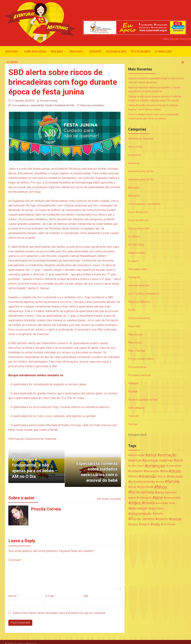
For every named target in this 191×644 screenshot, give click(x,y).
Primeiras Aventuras (140, 375)
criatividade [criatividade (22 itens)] (175, 466)
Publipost (133, 383)
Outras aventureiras (139, 318)
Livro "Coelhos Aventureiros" (144, 294)
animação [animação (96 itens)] (168, 455)
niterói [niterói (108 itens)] (149, 503)
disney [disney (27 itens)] (134, 476)
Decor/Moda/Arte (116, 52)
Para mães (57, 52)
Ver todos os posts (109, 499)
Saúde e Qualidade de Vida (60, 105)
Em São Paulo (136, 245)
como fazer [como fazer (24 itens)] (137, 466)
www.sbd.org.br (99, 362)
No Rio (132, 310)
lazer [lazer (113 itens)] (159, 498)
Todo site (133, 416)
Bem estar (134, 188)
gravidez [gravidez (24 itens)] (172, 492)
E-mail (51, 596)
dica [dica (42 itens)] (165, 471)
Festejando (134, 277)
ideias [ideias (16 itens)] (133, 498)
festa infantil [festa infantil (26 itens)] (146, 487)
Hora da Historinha (139, 285)
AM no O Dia (135, 147)
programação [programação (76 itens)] (141, 514)
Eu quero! (12, 62)
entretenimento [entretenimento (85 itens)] (143, 482)
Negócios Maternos (139, 302)
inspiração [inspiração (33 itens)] (145, 498)
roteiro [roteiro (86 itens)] (163, 519)
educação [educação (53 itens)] (176, 476)
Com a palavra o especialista (28, 105)
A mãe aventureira (35, 52)
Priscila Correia (49, 101)
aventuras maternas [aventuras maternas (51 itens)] (159, 460)
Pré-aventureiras (137, 367)
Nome (13, 596)
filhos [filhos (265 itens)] (162, 487)
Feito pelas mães (141, 52)
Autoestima (135, 155)
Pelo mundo (135, 343)
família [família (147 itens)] (173, 482)
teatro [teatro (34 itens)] (134, 524)
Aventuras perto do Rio (141, 171)
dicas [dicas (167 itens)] (176, 471)
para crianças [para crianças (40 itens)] (139, 508)
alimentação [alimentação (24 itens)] (137, 455)
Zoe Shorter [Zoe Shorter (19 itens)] (169, 524)
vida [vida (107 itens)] (156, 524)
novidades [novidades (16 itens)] (163, 503)
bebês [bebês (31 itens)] (179, 460)
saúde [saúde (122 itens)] (176, 519)
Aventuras (12, 52)
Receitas (133, 392)
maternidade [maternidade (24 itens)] (173, 498)
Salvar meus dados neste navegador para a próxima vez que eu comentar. (59, 613)
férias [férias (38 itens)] (160, 492)
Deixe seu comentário (92, 105)
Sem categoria (136, 408)
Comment (15, 560)
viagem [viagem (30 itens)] (145, 524)
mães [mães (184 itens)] (136, 503)
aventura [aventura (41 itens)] (136, 460)
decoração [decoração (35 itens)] (152, 471)
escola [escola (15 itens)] (161, 482)
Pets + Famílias (137, 351)
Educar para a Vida (139, 228)
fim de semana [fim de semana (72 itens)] (142, 492)
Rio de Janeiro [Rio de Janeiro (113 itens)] (142, 519)
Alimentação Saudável (141, 139)
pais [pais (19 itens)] (173, 503)
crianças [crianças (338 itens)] (156, 466)
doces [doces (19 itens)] (162, 476)
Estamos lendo (163, 52)
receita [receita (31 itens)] (159, 514)
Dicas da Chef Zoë (138, 220)
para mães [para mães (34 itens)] (157, 508)
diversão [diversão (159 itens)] (149, 476)
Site (86, 596)
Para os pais (135, 334)
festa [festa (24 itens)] (133, 487)
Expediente (95, 52)
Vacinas (133, 424)
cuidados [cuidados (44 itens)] (136, 471)
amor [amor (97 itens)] (152, 455)
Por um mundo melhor (141, 359)
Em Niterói (134, 237)
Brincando (134, 196)
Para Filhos (76, 52)
